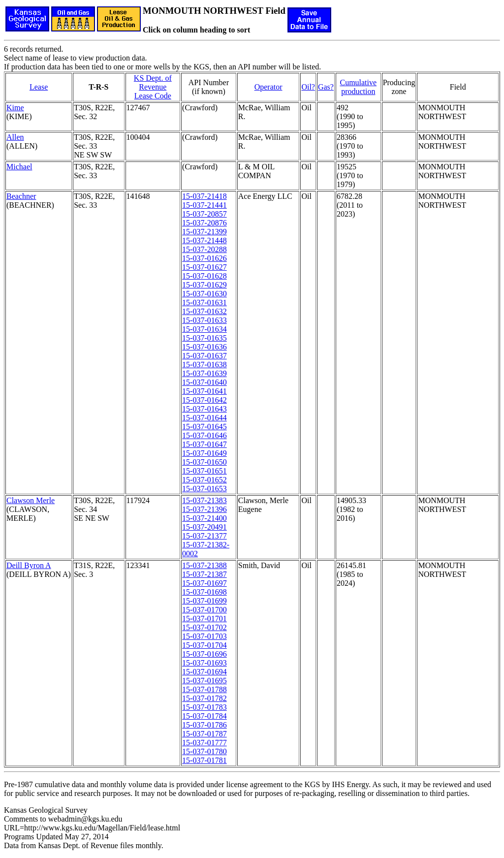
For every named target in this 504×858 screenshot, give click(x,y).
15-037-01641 (205, 391)
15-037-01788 (205, 689)
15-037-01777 (205, 743)
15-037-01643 (205, 409)
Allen (15, 137)
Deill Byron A (29, 565)
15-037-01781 (205, 760)
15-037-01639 (205, 373)
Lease (39, 87)
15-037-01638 (205, 365)
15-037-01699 (205, 601)
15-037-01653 (205, 489)
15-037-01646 (205, 435)
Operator (268, 87)
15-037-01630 (205, 294)
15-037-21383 (205, 500)
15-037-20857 (205, 214)
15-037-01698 (205, 592)
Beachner (21, 196)
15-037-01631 (205, 302)
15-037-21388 (205, 565)
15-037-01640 (205, 382)
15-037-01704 (205, 645)
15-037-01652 (205, 480)
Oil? (308, 87)
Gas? (326, 87)
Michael (19, 167)
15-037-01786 (205, 725)
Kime (15, 108)
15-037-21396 (205, 509)
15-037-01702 (205, 627)
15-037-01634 (205, 329)
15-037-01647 (205, 444)
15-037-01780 (205, 751)
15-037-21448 (205, 240)
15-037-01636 (205, 347)
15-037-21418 (205, 196)
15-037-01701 (205, 619)
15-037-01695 (205, 681)
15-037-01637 (205, 356)
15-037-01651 (205, 471)
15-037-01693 (205, 663)
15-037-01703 (205, 636)
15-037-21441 (205, 205)
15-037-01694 (205, 672)
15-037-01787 (205, 734)
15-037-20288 (205, 249)
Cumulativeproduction (358, 87)
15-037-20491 (205, 527)
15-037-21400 (205, 518)
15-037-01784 (205, 716)
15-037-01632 (205, 311)
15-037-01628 (205, 276)
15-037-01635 (205, 338)
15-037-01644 (205, 418)
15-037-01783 (205, 707)
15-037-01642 (205, 400)
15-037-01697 (205, 583)
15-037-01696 (205, 654)
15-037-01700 (205, 610)
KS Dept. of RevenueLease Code (153, 87)
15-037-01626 (205, 258)
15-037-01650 (205, 462)
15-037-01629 (205, 285)
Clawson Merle (31, 500)
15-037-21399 (205, 232)
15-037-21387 (205, 574)
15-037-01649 (205, 453)
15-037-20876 (205, 223)
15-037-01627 (205, 267)
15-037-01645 (205, 427)
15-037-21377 (205, 536)
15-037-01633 (205, 320)
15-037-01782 (205, 698)
